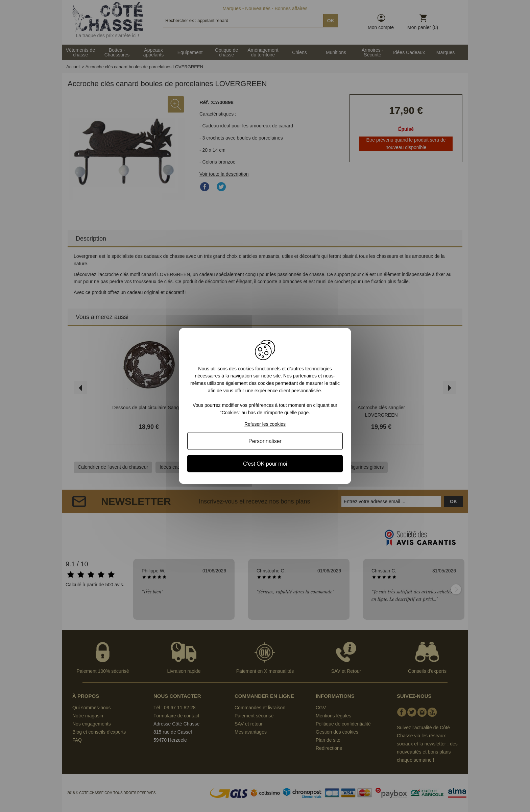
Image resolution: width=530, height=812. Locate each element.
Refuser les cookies (265, 424)
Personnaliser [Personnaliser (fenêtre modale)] (265, 441)
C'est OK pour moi (265, 464)
